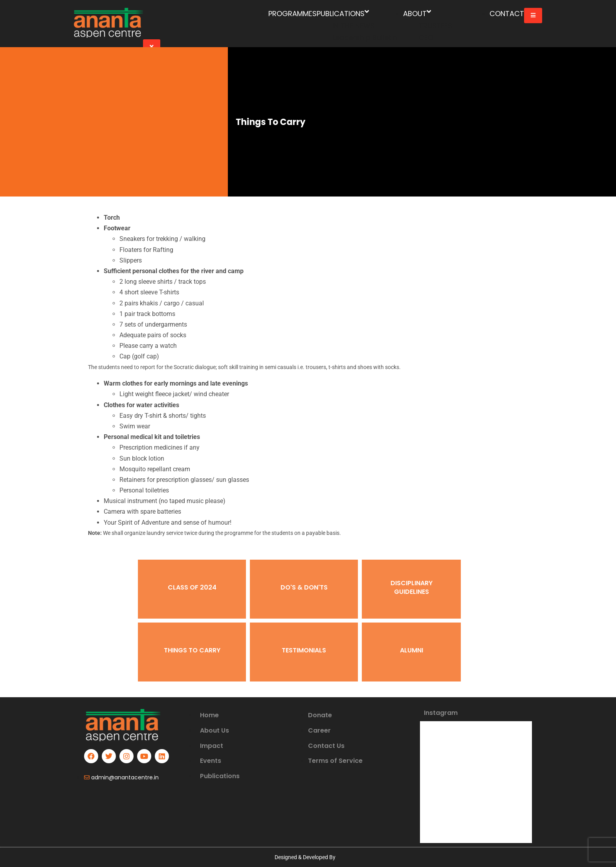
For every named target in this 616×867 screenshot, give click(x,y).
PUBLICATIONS (343, 14)
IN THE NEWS (354, 26)
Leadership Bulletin (365, 38)
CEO (426, 38)
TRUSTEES (435, 26)
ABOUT (417, 14)
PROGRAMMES (292, 14)
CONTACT (507, 14)
